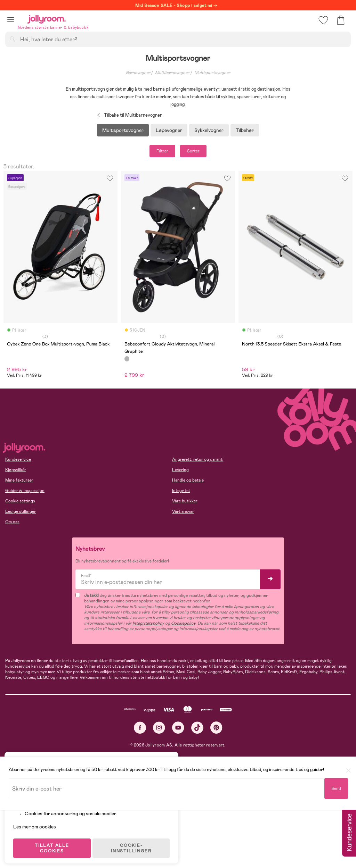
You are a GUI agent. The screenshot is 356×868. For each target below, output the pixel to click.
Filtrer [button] (162, 151)
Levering (180, 470)
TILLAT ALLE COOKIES (54, 844)
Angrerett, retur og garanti (198, 459)
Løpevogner (169, 130)
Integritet (181, 491)
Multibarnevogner (172, 73)
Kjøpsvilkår (16, 470)
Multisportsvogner (212, 73)
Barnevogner (138, 73)
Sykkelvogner (209, 130)
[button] (11, 19)
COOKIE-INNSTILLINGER (134, 844)
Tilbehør (245, 130)
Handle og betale (188, 480)
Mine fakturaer (19, 480)
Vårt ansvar (183, 511)
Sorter (193, 151)
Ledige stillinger (21, 511)
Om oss (12, 522)
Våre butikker (185, 501)
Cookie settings (20, 501)
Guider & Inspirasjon (25, 491)
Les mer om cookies (37, 823)
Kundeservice (18, 459)
